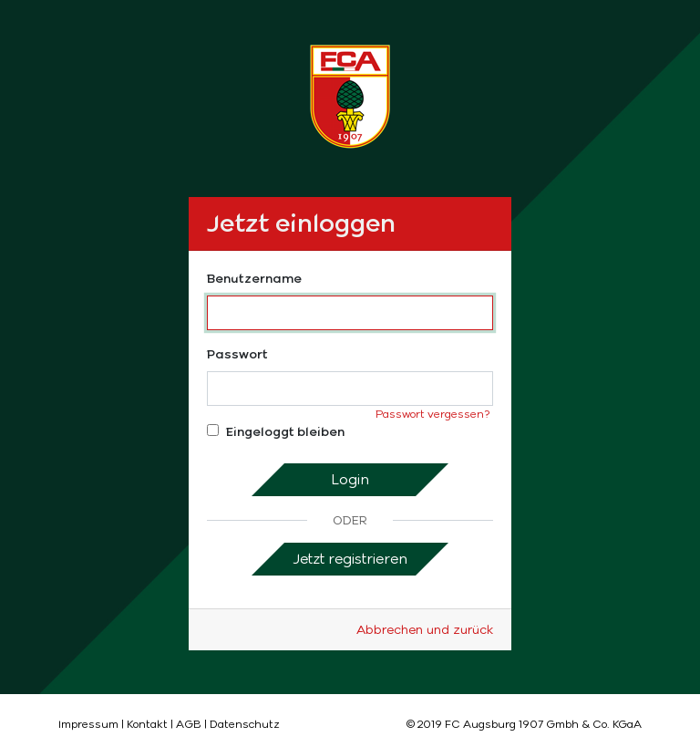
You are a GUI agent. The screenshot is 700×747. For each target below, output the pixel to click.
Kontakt (147, 724)
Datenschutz (245, 724)
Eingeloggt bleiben (276, 432)
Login (350, 479)
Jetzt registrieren (350, 559)
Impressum (88, 724)
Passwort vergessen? (432, 414)
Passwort (237, 354)
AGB (189, 724)
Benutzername (254, 279)
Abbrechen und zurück (425, 630)
